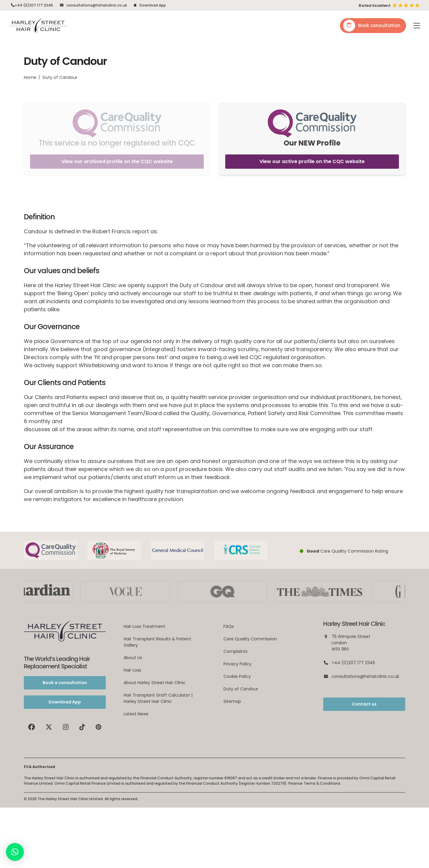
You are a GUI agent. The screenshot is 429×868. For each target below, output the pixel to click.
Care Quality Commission (250, 639)
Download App (153, 5)
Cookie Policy (237, 676)
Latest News (136, 714)
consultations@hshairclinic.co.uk (97, 5)
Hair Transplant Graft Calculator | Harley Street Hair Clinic (158, 698)
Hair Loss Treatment (144, 626)
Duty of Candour (241, 689)
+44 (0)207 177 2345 (34, 5)
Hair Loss (132, 670)
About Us (133, 658)
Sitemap (232, 701)
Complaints (236, 651)
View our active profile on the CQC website (312, 161)
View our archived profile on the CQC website (117, 161)
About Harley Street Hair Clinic (155, 683)
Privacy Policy (237, 664)
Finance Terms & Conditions (314, 783)
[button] (417, 26)
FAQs (229, 626)
